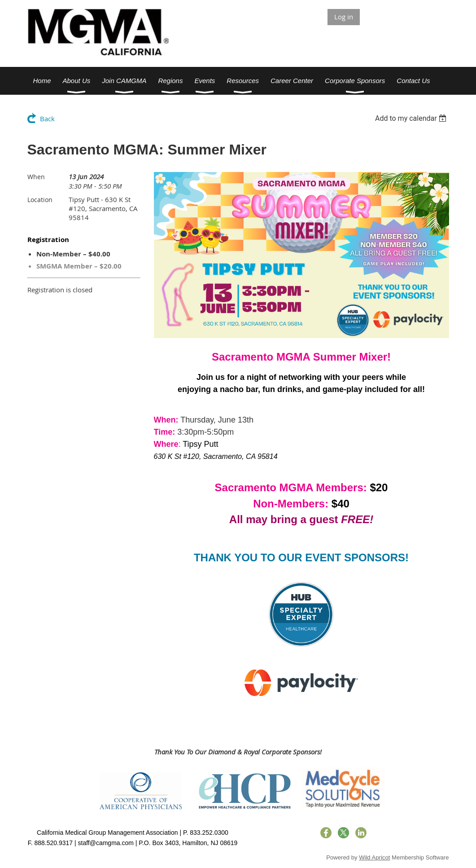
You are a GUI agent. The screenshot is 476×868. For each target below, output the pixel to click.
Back (47, 119)
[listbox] (412, 118)
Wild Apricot (374, 857)
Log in (344, 17)
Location (40, 200)
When (36, 177)
